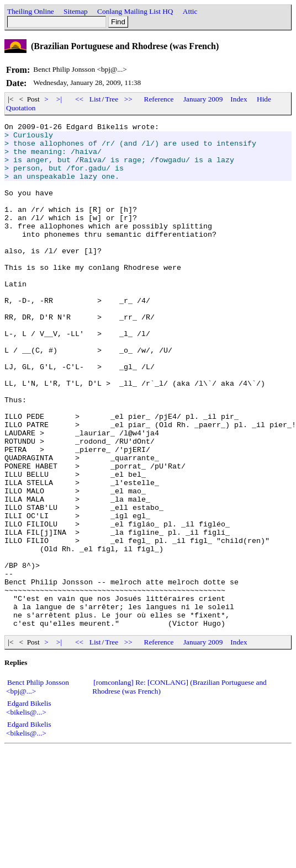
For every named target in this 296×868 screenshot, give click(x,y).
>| (59, 99)
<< (80, 99)
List (95, 99)
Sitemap (76, 11)
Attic (190, 11)
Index (239, 99)
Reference (159, 99)
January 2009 (203, 99)
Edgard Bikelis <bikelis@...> (29, 809)
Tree (112, 99)
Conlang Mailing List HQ (135, 11)
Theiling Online (31, 11)
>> (129, 99)
